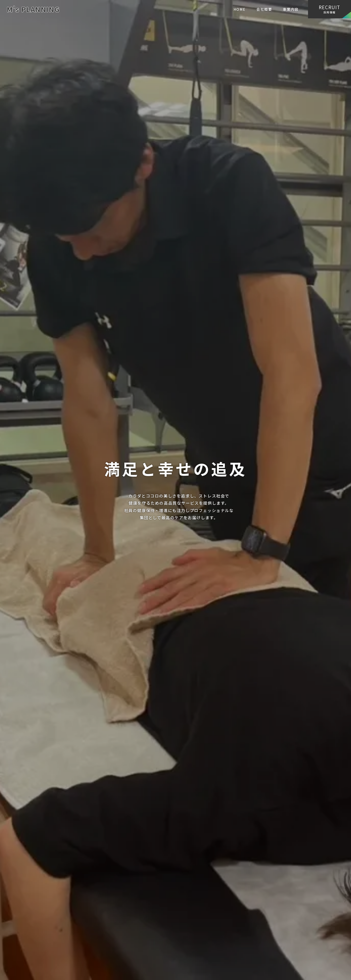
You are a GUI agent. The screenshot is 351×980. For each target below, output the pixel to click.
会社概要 (264, 9)
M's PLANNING (33, 9)
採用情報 (330, 9)
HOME (240, 9)
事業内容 (291, 9)
